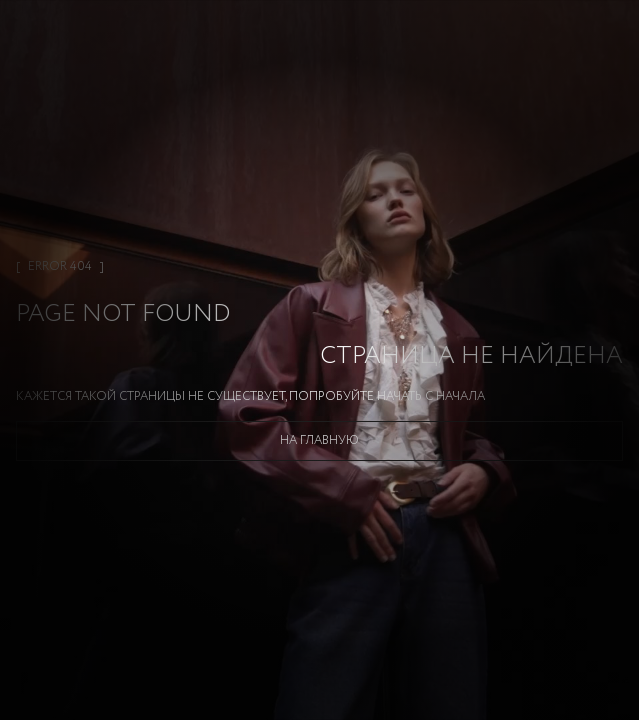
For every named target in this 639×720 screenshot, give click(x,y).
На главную (319, 440)
